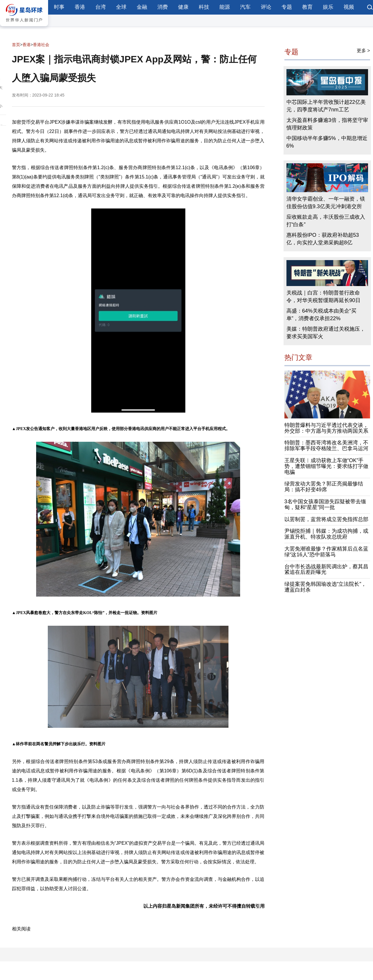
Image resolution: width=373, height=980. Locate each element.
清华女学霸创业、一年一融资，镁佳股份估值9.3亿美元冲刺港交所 (326, 203)
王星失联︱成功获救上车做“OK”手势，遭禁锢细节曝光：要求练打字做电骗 (326, 466)
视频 (349, 7)
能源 (225, 7)
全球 (121, 7)
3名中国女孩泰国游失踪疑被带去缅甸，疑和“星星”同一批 (325, 504)
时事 (59, 7)
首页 (16, 45)
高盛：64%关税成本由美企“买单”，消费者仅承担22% (321, 315)
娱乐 (328, 7)
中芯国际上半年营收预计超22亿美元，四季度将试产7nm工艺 (326, 106)
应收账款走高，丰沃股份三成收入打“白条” (326, 221)
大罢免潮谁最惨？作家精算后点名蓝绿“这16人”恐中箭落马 (326, 552)
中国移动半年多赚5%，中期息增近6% (327, 142)
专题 (287, 7)
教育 (307, 7)
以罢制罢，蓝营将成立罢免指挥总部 (326, 519)
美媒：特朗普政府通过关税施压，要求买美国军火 (326, 333)
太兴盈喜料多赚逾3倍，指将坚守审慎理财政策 (327, 124)
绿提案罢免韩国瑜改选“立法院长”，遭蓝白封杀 (326, 587)
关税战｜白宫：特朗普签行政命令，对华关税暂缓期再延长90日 (323, 297)
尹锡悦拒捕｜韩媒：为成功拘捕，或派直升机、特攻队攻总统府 (326, 534)
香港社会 (41, 45)
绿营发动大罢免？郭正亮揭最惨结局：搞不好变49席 (324, 487)
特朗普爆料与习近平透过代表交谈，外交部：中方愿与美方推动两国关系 (326, 428)
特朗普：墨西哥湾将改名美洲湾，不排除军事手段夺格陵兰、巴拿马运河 (326, 446)
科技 (204, 7)
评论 (266, 7)
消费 (163, 7)
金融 (142, 7)
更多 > (363, 51)
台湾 (101, 7)
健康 (183, 7)
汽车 (245, 7)
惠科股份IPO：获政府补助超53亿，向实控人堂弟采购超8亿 (323, 239)
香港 (80, 7)
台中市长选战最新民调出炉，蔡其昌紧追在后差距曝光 (326, 569)
